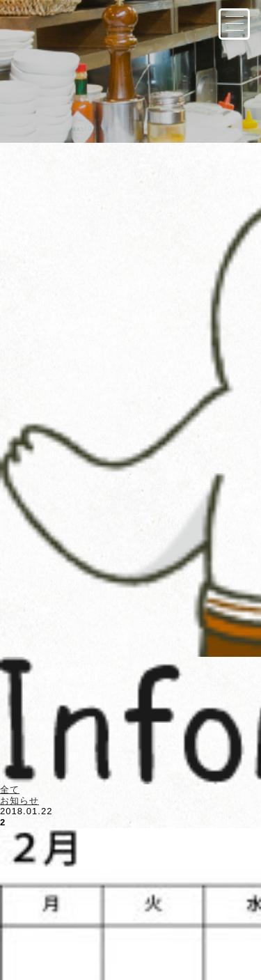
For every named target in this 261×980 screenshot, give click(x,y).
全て (10, 790)
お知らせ (19, 801)
